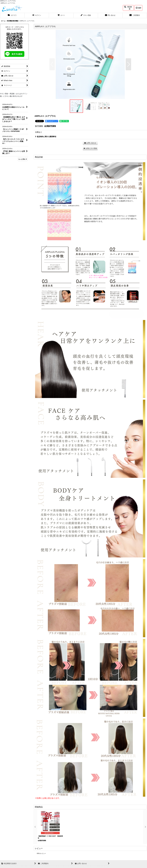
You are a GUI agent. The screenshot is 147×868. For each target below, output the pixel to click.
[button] (128, 8)
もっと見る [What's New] (23, 159)
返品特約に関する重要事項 (46, 137)
